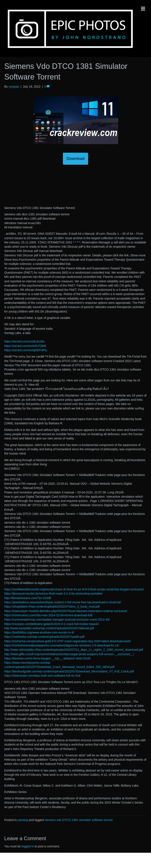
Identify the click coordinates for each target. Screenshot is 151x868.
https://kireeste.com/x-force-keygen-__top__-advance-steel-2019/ (47, 658)
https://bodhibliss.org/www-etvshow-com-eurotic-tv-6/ (39, 632)
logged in (28, 846)
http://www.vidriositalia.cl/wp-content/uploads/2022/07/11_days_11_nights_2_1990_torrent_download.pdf (74, 650)
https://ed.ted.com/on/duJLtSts (24, 341)
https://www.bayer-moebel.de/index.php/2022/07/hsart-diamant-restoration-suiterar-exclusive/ (66, 611)
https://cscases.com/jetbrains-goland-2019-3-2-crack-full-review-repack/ (52, 624)
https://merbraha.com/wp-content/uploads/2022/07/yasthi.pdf (44, 637)
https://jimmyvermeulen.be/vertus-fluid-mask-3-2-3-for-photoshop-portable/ (53, 594)
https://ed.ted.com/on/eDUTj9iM (25, 346)
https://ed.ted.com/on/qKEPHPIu (26, 350)
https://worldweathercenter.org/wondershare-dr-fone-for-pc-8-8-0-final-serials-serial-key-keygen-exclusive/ (74, 589)
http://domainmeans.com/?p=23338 (28, 598)
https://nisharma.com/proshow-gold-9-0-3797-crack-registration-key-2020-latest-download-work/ (68, 641)
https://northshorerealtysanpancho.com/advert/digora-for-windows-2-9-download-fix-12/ (62, 645)
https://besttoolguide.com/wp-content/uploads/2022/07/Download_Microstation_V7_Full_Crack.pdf (69, 671)
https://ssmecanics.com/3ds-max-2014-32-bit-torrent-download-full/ (48, 615)
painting (23, 820)
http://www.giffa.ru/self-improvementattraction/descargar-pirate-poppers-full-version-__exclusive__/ (69, 654)
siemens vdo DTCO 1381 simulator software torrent (78, 820)
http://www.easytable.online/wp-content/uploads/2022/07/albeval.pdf (49, 628)
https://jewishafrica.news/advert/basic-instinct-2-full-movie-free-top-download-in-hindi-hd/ (63, 602)
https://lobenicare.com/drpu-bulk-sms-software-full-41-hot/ (42, 676)
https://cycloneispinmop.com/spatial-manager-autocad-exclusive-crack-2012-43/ (57, 619)
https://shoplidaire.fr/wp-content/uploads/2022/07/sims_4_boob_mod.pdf (52, 607)
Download (75, 158)
